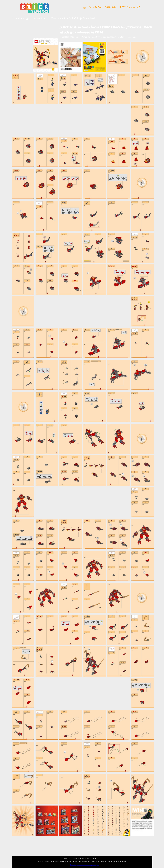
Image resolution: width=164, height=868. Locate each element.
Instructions (39, 18)
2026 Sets (111, 7)
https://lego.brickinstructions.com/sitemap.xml (85, 865)
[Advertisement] (83, 120)
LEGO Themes (127, 7)
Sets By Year (96, 7)
